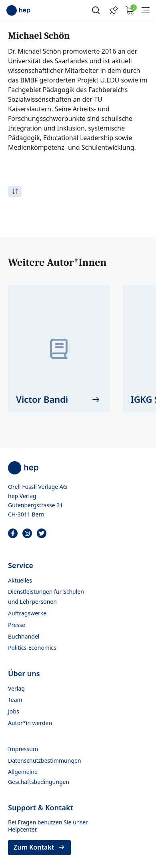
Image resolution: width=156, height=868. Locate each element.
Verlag (16, 688)
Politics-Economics (32, 648)
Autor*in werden (30, 723)
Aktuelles (20, 580)
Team (15, 700)
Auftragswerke (27, 613)
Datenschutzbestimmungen (45, 761)
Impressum (23, 749)
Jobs (14, 711)
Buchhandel (24, 636)
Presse (17, 625)
